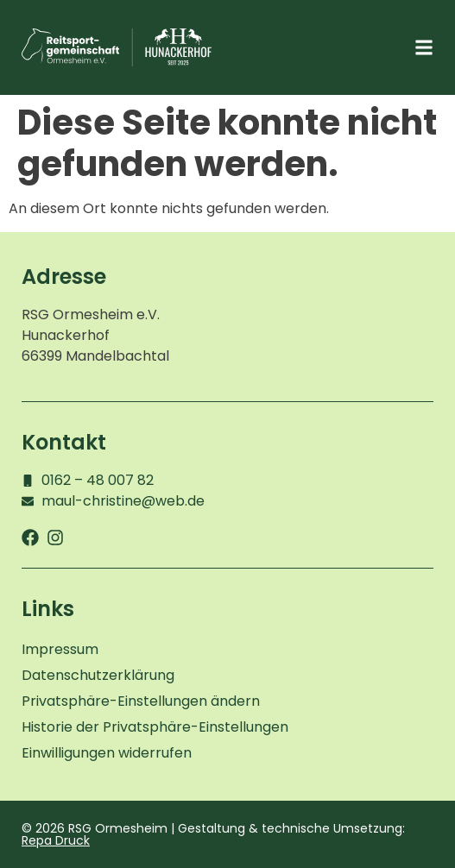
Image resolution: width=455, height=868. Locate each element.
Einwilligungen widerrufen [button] (107, 753)
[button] (423, 48)
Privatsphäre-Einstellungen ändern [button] (141, 701)
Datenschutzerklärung (98, 675)
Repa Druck (56, 840)
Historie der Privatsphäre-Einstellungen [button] (155, 727)
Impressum (60, 649)
